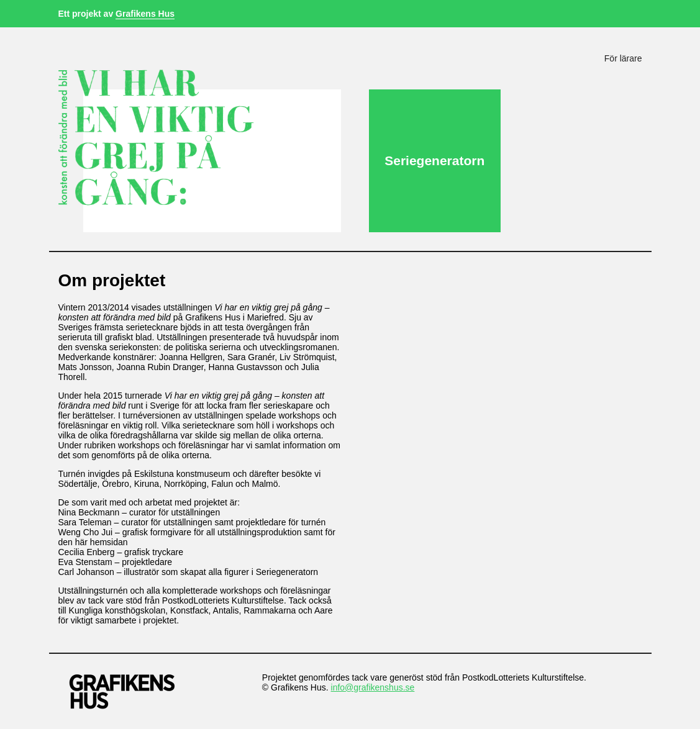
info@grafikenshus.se (373, 687)
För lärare (623, 58)
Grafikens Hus (145, 14)
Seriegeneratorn (434, 161)
